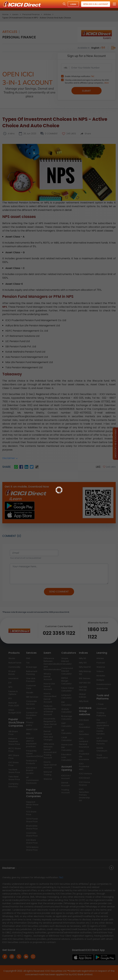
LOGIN (73, 4)
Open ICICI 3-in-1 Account (96, 4)
